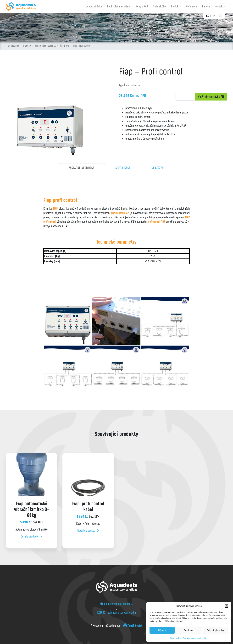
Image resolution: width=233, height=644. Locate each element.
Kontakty (220, 6)
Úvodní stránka (94, 6)
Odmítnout (189, 630)
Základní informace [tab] (81, 168)
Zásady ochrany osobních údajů (194, 638)
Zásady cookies (176, 638)
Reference (191, 6)
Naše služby (159, 6)
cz (207, 16)
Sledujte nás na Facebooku (117, 604)
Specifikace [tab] (123, 168)
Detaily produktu (31, 536)
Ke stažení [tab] (158, 168)
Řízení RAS (64, 46)
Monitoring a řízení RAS (45, 46)
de (220, 16)
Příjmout (162, 630)
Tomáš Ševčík (135, 626)
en (214, 16)
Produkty (176, 6)
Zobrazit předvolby (216, 630)
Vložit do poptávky (211, 97)
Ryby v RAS (142, 6)
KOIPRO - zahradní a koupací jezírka (116, 612)
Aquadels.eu (14, 46)
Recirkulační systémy (119, 6)
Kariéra (206, 6)
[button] (227, 606)
